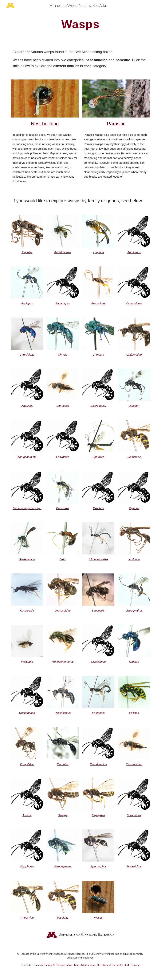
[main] (80, 24)
